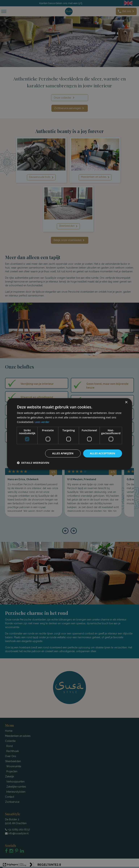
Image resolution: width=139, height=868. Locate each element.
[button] (33, 463)
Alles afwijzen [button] (63, 453)
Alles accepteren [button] (103, 453)
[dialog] (69, 434)
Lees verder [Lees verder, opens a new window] (42, 422)
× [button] (126, 402)
